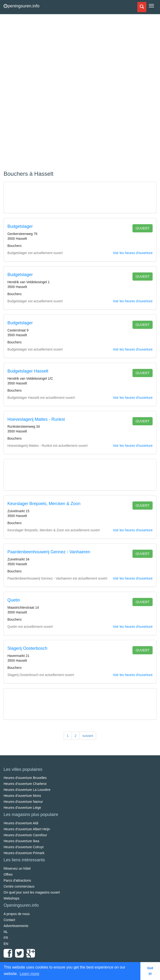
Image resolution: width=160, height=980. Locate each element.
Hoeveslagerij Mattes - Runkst (36, 419)
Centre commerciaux (19, 886)
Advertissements (16, 926)
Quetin (14, 600)
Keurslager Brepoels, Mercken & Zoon (44, 504)
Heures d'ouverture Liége (22, 808)
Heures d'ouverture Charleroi (25, 784)
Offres (8, 874)
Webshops (11, 898)
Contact (9, 920)
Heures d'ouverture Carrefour (25, 835)
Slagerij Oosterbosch (27, 648)
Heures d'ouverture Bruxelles (25, 778)
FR (6, 938)
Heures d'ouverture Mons (22, 796)
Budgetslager (20, 226)
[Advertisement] (39, 93)
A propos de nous (17, 914)
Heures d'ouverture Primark (24, 853)
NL (6, 932)
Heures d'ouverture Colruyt (24, 847)
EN (6, 944)
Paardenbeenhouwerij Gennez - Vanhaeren (49, 552)
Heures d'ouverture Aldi (21, 823)
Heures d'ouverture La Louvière (27, 790)
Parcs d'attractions (17, 880)
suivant (88, 736)
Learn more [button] (29, 974)
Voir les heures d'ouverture (133, 253)
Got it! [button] (150, 971)
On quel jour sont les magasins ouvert (32, 892)
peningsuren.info (22, 6)
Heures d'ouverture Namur (23, 802)
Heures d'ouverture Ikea (21, 841)
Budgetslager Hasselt (28, 371)
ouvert (143, 228)
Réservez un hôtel (17, 868)
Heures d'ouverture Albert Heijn (27, 829)
